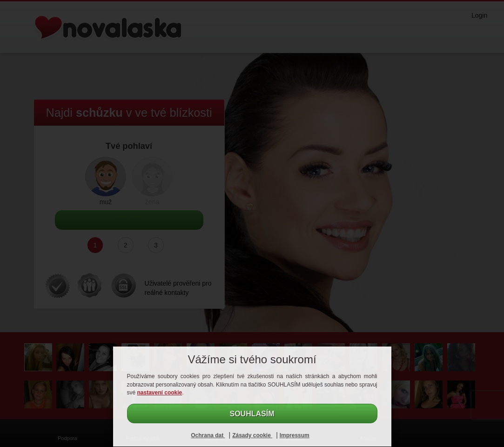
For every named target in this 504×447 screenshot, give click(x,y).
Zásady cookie (252, 435)
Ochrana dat (208, 435)
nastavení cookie (160, 393)
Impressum (295, 435)
